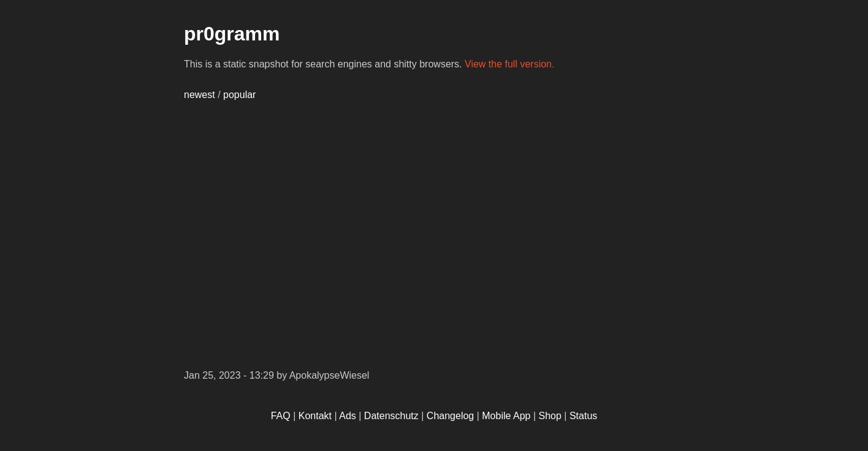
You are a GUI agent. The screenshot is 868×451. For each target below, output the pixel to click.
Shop (550, 416)
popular (239, 95)
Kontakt (315, 416)
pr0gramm (232, 34)
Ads (348, 416)
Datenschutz (391, 416)
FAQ (281, 416)
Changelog (450, 416)
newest (200, 95)
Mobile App (506, 416)
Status (583, 416)
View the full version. (509, 64)
